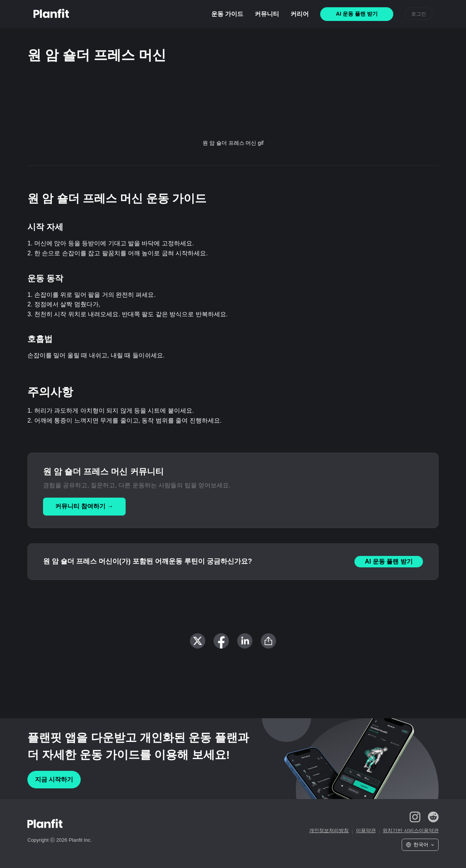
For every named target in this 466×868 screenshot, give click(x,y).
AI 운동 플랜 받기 (389, 561)
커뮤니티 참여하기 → (84, 506)
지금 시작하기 (54, 779)
